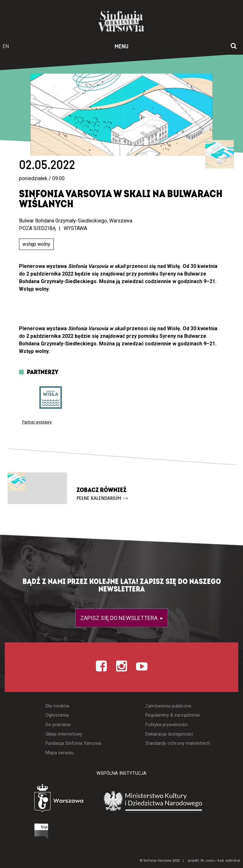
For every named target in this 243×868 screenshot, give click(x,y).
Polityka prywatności (166, 725)
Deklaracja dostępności (169, 734)
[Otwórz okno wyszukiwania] (234, 46)
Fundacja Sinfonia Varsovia (73, 743)
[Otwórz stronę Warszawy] (41, 800)
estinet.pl (233, 861)
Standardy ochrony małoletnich (178, 743)
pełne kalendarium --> (102, 498)
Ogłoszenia (57, 715)
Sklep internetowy (64, 734)
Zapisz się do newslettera (120, 618)
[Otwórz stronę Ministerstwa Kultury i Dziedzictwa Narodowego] (162, 802)
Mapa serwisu (60, 753)
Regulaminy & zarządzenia (172, 715)
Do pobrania (58, 725)
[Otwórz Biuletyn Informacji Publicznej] (17, 833)
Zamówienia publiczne (168, 706)
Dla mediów (58, 706)
